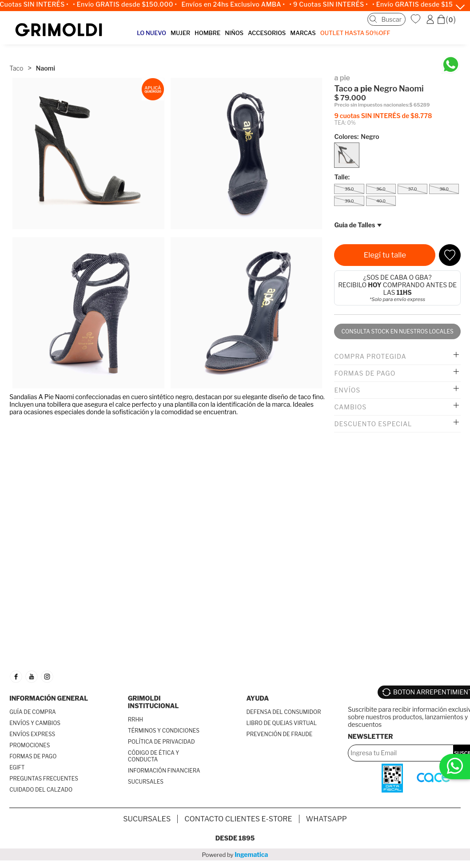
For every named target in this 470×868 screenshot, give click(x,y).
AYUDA (257, 698)
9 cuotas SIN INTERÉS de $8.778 (383, 116)
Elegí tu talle (385, 255)
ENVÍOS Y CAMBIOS (35, 723)
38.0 (444, 189)
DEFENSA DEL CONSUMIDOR (283, 712)
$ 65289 (420, 105)
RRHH (135, 719)
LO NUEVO (151, 33)
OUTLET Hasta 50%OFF (355, 33)
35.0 (349, 189)
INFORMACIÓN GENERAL (49, 698)
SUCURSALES (146, 782)
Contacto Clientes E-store (238, 819)
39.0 (349, 201)
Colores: (356, 137)
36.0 (381, 189)
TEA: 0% (345, 123)
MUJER (180, 33)
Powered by (235, 854)
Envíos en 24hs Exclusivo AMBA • (237, 4)
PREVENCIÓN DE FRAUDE (279, 734)
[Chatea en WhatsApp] (451, 65)
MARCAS (303, 33)
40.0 (381, 201)
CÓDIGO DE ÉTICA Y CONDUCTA (154, 756)
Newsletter (370, 736)
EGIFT (17, 767)
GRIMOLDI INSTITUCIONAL (153, 702)
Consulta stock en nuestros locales (398, 331)
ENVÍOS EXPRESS (32, 734)
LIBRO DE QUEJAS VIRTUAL (281, 723)
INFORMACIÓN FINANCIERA (164, 771)
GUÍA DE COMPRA (33, 712)
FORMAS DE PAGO (33, 756)
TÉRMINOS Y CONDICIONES (164, 731)
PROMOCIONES (30, 745)
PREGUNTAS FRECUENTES (44, 779)
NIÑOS (234, 33)
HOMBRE (207, 33)
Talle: (342, 177)
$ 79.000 (350, 98)
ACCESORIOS (267, 33)
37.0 (412, 189)
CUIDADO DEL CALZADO (41, 790)
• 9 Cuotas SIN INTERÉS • (333, 4)
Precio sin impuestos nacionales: (372, 105)
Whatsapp (327, 819)
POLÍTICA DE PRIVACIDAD (161, 742)
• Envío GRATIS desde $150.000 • (129, 4)
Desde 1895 (235, 838)
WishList (417, 19)
